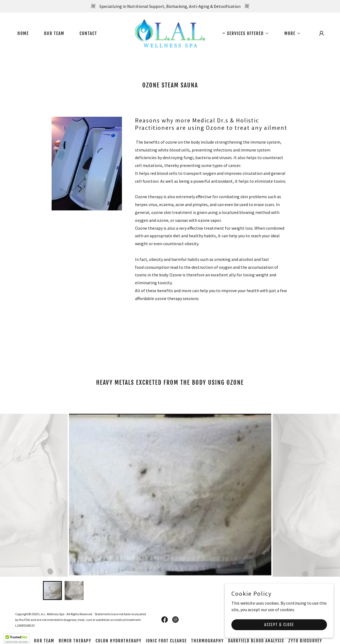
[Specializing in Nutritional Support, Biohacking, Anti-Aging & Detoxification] (170, 6)
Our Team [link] (54, 33)
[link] (170, 33)
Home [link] (23, 33)
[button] (246, 33)
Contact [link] (88, 33)
